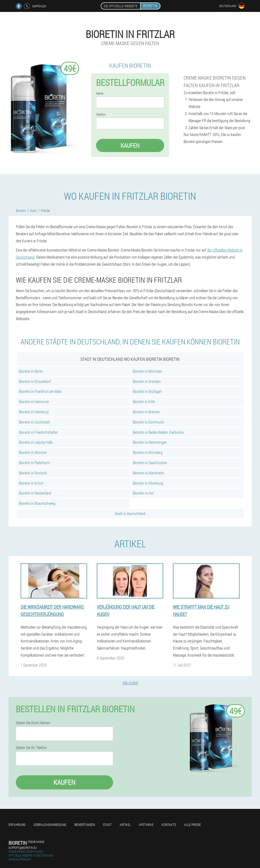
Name (100, 93)
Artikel (125, 825)
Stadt (107, 825)
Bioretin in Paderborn (35, 463)
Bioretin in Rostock (33, 473)
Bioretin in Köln (144, 402)
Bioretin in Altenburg (148, 483)
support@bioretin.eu (23, 848)
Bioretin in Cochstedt (34, 422)
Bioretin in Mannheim (148, 473)
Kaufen (130, 145)
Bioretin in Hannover (34, 402)
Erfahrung (17, 825)
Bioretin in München (148, 371)
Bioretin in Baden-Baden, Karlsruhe (158, 432)
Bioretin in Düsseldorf (35, 381)
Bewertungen (85, 825)
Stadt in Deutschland (130, 513)
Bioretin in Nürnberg (148, 452)
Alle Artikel (130, 683)
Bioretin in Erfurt (31, 483)
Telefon (101, 115)
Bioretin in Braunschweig (37, 503)
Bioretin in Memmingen (150, 442)
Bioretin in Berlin (31, 371)
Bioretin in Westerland (35, 493)
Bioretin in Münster (33, 452)
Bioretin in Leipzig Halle (36, 442)
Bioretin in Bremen (146, 412)
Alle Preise (193, 825)
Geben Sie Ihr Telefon (31, 748)
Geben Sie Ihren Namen (33, 723)
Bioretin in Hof (143, 493)
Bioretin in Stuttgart (147, 391)
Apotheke (146, 825)
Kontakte (169, 825)
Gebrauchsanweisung (50, 825)
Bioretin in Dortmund (148, 422)
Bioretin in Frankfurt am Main (40, 391)
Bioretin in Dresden (147, 381)
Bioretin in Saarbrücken (150, 463)
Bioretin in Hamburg (34, 412)
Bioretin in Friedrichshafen (38, 432)
